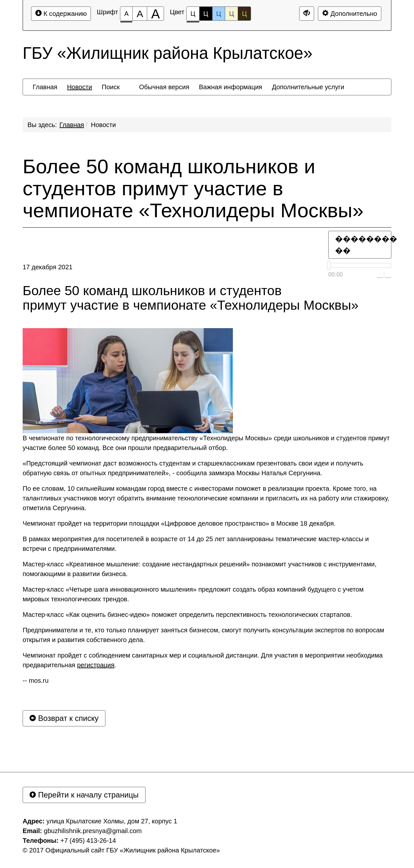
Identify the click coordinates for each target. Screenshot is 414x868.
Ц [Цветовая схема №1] (193, 15)
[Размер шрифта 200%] (155, 14)
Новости (103, 125)
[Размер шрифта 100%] (126, 14)
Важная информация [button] (231, 87)
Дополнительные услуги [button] (308, 87)
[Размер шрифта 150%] (140, 14)
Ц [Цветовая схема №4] (231, 14)
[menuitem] (45, 87)
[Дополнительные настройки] (307, 14)
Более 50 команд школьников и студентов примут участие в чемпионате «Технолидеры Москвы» (193, 188)
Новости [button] (79, 87)
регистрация (96, 665)
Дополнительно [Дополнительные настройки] (350, 13)
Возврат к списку (64, 718)
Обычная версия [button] (164, 87)
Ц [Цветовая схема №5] (244, 14)
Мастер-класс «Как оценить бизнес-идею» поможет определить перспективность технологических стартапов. (187, 615)
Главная (72, 125)
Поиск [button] (111, 87)
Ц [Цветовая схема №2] (206, 14)
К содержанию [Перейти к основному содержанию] (61, 13)
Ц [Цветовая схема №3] (219, 14)
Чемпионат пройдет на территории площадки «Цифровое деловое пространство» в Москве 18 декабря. (179, 523)
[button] (129, 81)
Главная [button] (45, 87)
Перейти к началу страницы (84, 795)
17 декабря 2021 (48, 267)
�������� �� (363, 245)
